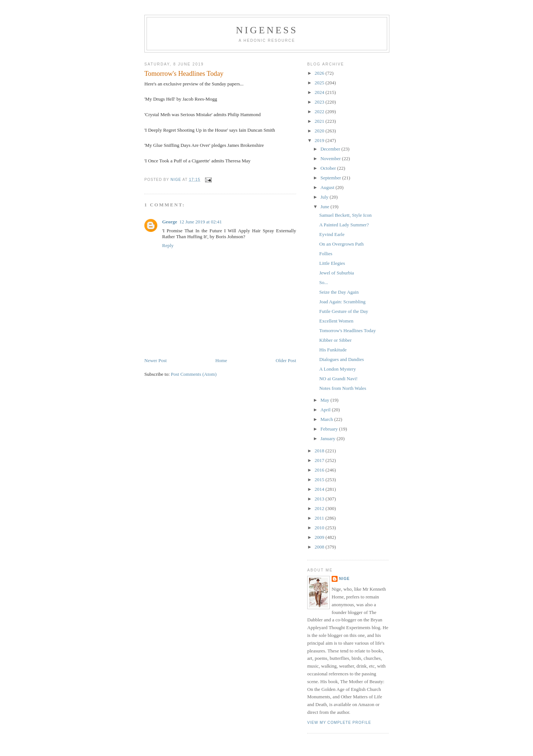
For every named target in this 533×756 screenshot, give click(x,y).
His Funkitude (333, 350)
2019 (320, 140)
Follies (326, 254)
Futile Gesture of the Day (343, 311)
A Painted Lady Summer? (344, 225)
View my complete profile (339, 723)
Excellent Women (336, 321)
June (326, 207)
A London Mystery (337, 369)
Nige (344, 579)
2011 (320, 518)
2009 (320, 537)
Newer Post (155, 360)
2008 (320, 547)
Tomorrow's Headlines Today (347, 330)
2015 (320, 480)
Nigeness (267, 30)
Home (221, 360)
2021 (320, 121)
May (326, 400)
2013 (320, 499)
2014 (320, 489)
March (327, 419)
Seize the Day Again (339, 292)
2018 (320, 451)
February (330, 429)
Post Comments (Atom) (194, 374)
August (328, 187)
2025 (320, 83)
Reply (168, 245)
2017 (320, 460)
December (331, 149)
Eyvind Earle (332, 234)
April (326, 410)
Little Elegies (332, 263)
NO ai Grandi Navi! (338, 379)
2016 (320, 470)
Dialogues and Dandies (341, 359)
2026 (320, 73)
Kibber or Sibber (335, 340)
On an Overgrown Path (341, 244)
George (170, 222)
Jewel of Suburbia (336, 273)
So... (323, 282)
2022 (320, 112)
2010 (320, 528)
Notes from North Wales (343, 388)
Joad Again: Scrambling (342, 302)
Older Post (286, 360)
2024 (320, 92)
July (325, 197)
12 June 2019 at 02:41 (200, 222)
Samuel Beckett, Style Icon (345, 215)
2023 (320, 102)
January (329, 438)
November (331, 158)
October (329, 168)
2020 (320, 131)
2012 (320, 508)
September (331, 178)
